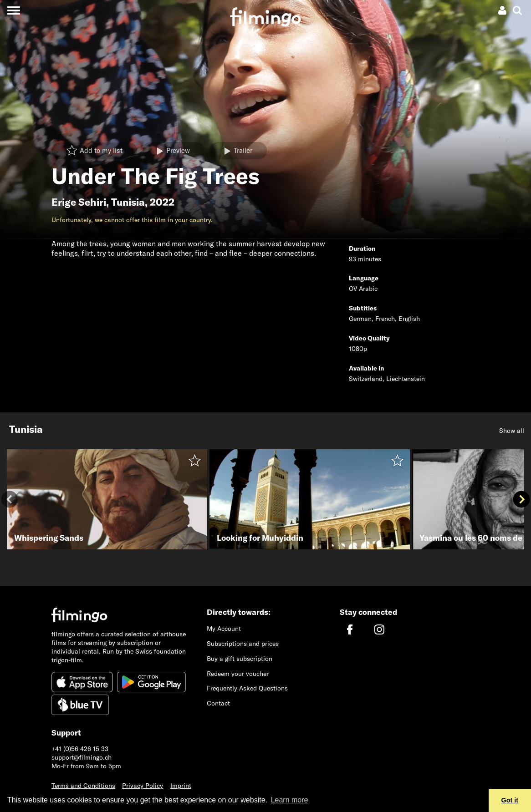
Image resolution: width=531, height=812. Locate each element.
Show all (512, 431)
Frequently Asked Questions (247, 688)
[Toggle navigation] (13, 10)
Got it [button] (510, 800)
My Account (224, 629)
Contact (218, 703)
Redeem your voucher (238, 674)
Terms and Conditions (83, 786)
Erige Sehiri (79, 202)
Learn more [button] (290, 800)
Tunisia (128, 202)
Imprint (181, 786)
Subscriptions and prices (243, 644)
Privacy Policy (143, 786)
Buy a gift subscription (240, 659)
